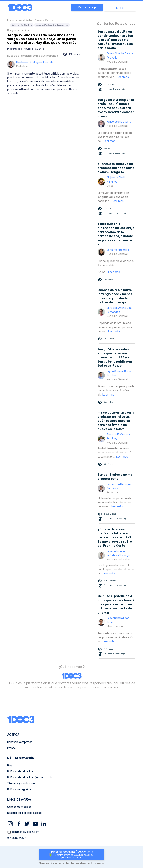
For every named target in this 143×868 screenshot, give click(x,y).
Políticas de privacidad (21, 772)
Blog (10, 766)
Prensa (11, 748)
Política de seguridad (20, 789)
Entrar (120, 8)
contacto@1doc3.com (23, 832)
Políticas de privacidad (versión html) (29, 778)
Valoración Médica (22, 25)
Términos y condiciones (21, 784)
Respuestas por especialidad (24, 813)
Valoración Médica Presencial (52, 25)
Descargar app (87, 8)
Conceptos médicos (19, 807)
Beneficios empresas (20, 742)
